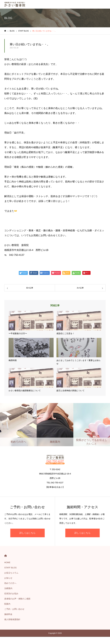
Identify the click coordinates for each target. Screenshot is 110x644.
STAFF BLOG (10, 568)
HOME (6, 556)
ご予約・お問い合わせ (14, 609)
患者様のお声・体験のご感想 (17, 599)
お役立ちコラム (11, 573)
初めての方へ (10, 583)
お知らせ (8, 578)
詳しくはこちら (27, 533)
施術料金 (8, 614)
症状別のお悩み (11, 594)
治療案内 (8, 588)
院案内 (7, 604)
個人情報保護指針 (12, 619)
